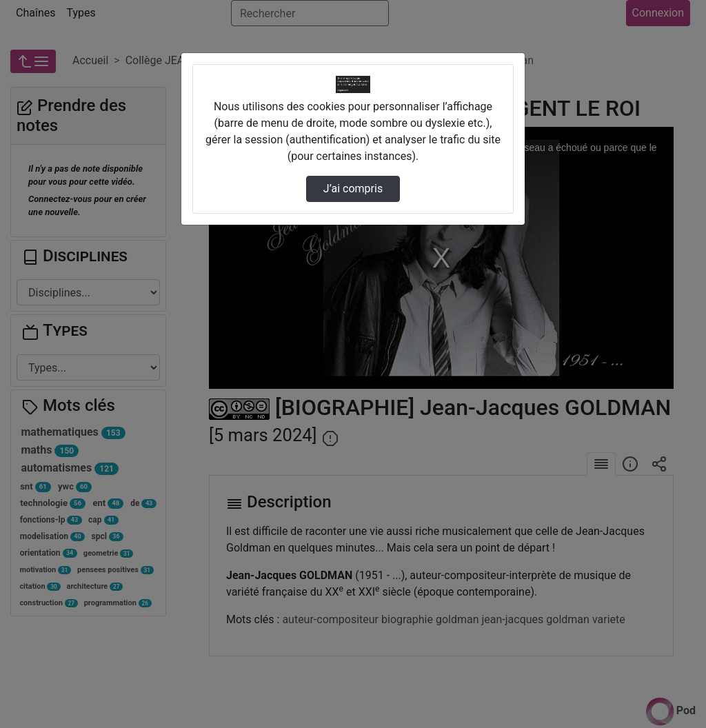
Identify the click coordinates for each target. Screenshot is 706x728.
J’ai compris (353, 189)
